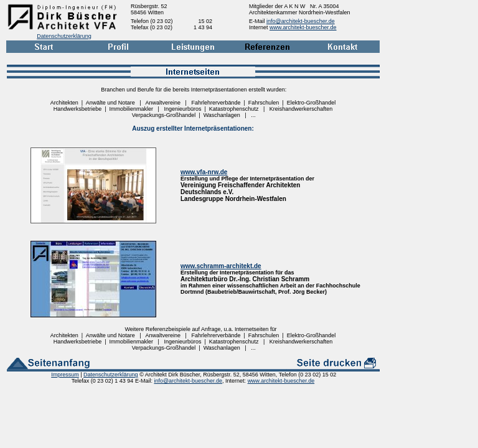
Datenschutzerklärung (64, 36)
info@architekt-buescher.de (301, 21)
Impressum (65, 375)
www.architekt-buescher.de (303, 27)
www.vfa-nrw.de (204, 172)
